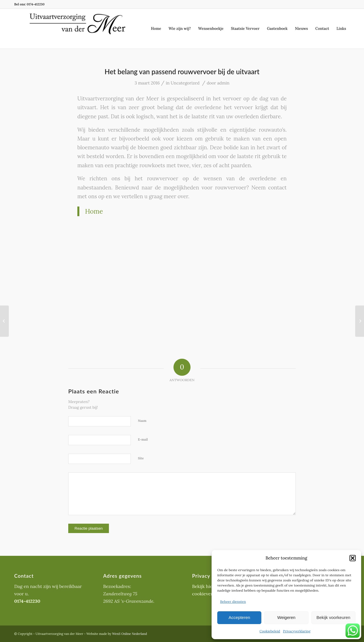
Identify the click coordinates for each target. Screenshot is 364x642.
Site (141, 458)
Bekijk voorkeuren (333, 617)
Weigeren (286, 617)
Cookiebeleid (270, 631)
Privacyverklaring (297, 631)
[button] (353, 558)
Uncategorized (185, 83)
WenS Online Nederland (130, 634)
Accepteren (239, 617)
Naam (142, 421)
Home (94, 211)
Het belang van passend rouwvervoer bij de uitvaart (182, 72)
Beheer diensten (233, 601)
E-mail (143, 439)
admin (223, 83)
